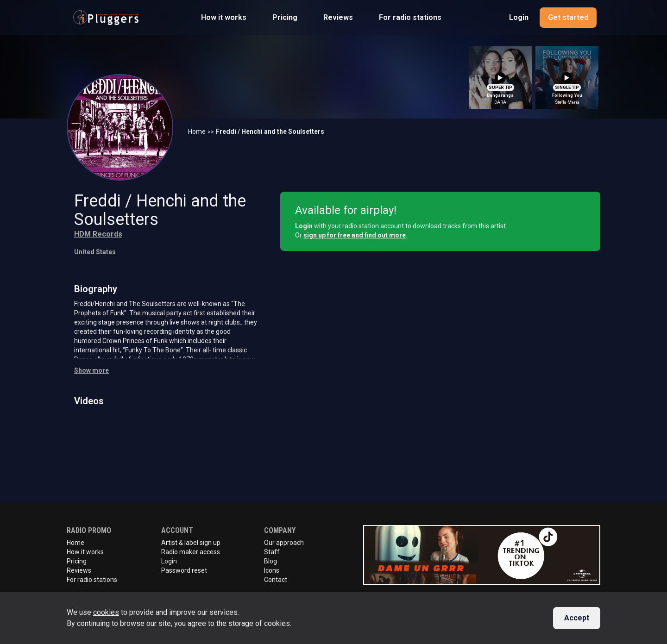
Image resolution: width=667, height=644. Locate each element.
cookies (106, 612)
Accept (577, 618)
